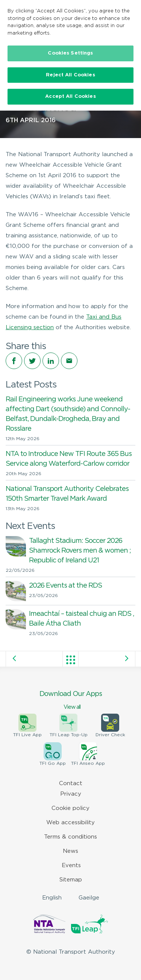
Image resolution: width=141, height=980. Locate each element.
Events (71, 865)
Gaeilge (89, 898)
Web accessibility (70, 823)
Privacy (71, 794)
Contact (71, 783)
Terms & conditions (70, 837)
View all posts (71, 660)
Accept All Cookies (70, 96)
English (52, 898)
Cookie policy (70, 808)
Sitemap (71, 880)
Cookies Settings (70, 53)
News (70, 851)
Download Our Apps (70, 701)
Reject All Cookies (70, 75)
